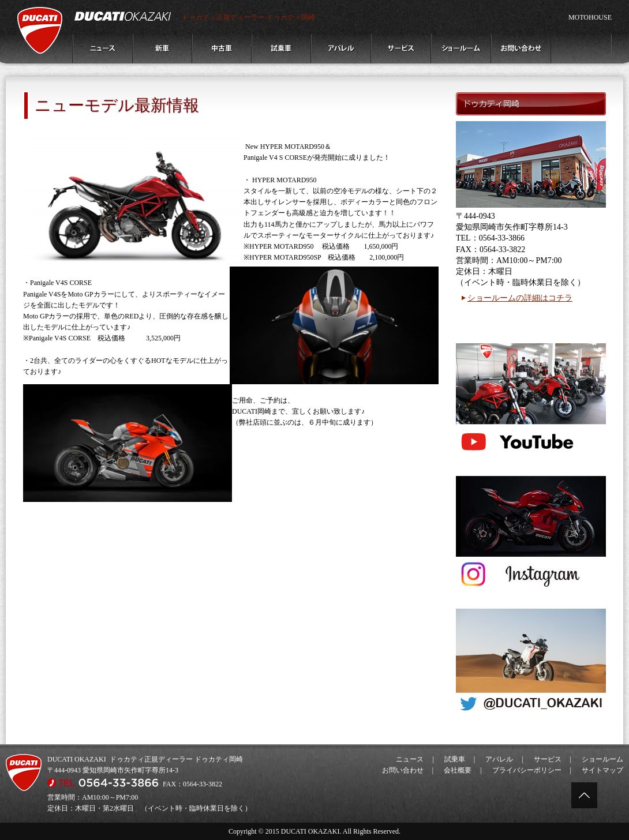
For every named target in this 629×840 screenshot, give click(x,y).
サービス (548, 759)
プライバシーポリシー (527, 770)
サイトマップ (602, 770)
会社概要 (458, 770)
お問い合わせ (403, 770)
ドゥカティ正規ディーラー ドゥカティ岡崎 (248, 17)
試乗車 (455, 759)
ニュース (410, 759)
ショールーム (602, 759)
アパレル (499, 759)
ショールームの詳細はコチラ (520, 298)
